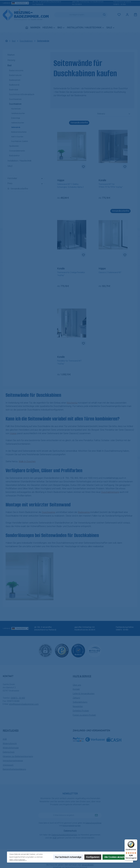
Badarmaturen (15, 75)
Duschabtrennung (110, 492)
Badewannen (15, 80)
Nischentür (72, 403)
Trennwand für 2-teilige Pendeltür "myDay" (71, 274)
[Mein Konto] (127, 15)
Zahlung (76, 698)
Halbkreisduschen (18, 123)
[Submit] (96, 815)
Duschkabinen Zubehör (20, 141)
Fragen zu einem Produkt (84, 715)
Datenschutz (9, 752)
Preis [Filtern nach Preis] (25, 183)
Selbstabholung (80, 702)
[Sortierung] (114, 114)
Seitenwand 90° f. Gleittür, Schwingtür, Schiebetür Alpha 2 (70, 186)
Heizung (11, 60)
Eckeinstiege (16, 118)
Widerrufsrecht (10, 743)
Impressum (8, 765)
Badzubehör (14, 156)
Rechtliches (11, 730)
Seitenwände (16, 127)
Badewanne (84, 512)
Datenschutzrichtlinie (93, 823)
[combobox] (78, 15)
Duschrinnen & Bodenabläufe (22, 94)
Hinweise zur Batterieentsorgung (18, 756)
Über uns (77, 685)
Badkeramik (14, 85)
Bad (9, 65)
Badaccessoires (16, 70)
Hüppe (13, 433)
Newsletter (78, 706)
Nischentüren (16, 109)
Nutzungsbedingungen (72, 826)
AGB (5, 739)
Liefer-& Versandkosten (84, 694)
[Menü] (136, 841)
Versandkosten (88, 865)
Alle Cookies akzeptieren (116, 857)
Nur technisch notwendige (68, 857)
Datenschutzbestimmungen (64, 835)
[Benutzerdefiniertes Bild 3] (95, 651)
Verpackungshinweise (13, 761)
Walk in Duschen (17, 137)
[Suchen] (104, 15)
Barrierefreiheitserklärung (14, 769)
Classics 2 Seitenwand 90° (110, 272)
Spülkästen (14, 146)
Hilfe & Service (82, 676)
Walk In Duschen (27, 461)
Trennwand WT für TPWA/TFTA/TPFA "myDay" (111, 186)
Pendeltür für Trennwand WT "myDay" (69, 362)
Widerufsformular (11, 748)
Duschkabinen (15, 104)
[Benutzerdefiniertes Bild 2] (78, 651)
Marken (11, 55)
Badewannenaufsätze (19, 132)
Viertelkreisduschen (18, 113)
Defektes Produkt (81, 711)
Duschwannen (15, 99)
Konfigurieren (93, 857)
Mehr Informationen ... (18, 860)
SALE (10, 166)
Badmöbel (14, 90)
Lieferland (13, 3)
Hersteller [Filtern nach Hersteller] (25, 178)
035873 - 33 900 (119, 4)
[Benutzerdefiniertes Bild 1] (62, 651)
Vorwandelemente (17, 151)
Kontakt (76, 689)
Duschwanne (48, 512)
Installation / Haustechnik (19, 161)
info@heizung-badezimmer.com (24, 704)
